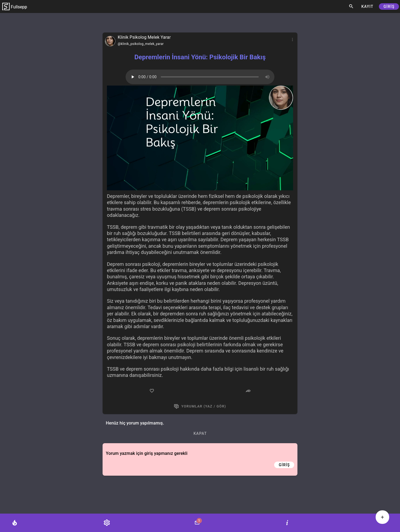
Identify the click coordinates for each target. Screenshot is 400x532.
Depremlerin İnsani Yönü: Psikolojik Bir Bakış (200, 57)
